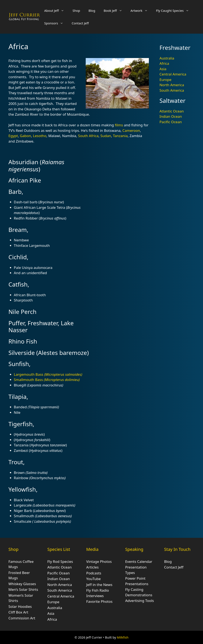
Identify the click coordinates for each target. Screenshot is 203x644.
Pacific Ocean (171, 122)
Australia (167, 58)
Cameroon (131, 130)
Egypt (13, 136)
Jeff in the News (99, 585)
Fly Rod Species (60, 561)
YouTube (94, 579)
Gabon (25, 136)
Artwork (141, 11)
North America (172, 85)
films (119, 125)
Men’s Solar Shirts (23, 589)
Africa (164, 63)
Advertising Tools (139, 601)
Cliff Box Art (18, 612)
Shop (76, 11)
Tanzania (120, 136)
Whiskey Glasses (22, 584)
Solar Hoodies (20, 606)
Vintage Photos (99, 561)
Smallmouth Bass (47, 380)
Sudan (106, 136)
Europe (165, 80)
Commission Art (22, 618)
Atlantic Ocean (172, 111)
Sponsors (56, 23)
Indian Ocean (171, 116)
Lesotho (40, 136)
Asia (163, 69)
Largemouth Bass (48, 374)
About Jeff (56, 11)
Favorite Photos (99, 601)
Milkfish (123, 637)
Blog (92, 11)
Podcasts (94, 573)
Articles (93, 567)
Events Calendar (139, 561)
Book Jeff (115, 11)
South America (172, 90)
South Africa (88, 136)
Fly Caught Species (175, 11)
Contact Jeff (80, 23)
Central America (173, 74)
